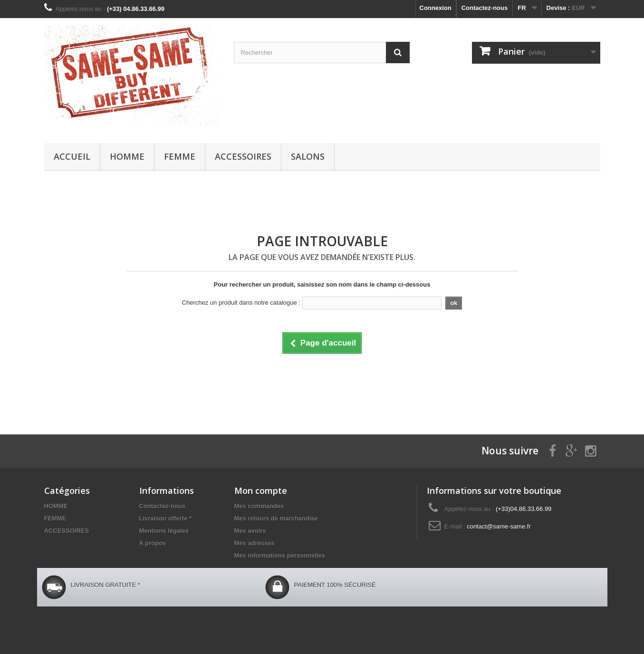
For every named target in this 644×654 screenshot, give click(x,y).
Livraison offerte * (166, 518)
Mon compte (261, 490)
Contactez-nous (485, 8)
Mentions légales (164, 531)
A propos (153, 543)
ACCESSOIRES (243, 156)
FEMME (180, 156)
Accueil (72, 156)
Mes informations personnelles (280, 555)
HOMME (127, 156)
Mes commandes (259, 506)
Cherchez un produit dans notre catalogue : (241, 303)
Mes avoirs (250, 531)
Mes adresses (255, 543)
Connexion (436, 8)
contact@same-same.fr (499, 526)
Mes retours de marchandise (276, 518)
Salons (308, 156)
